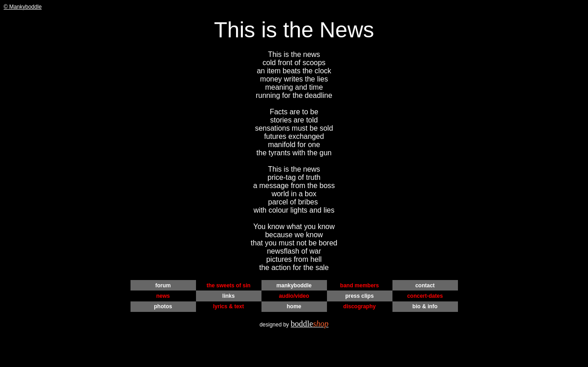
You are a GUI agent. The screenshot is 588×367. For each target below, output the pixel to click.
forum (163, 285)
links (229, 296)
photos (163, 306)
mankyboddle (294, 285)
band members (359, 285)
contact (425, 285)
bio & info (425, 306)
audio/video (294, 296)
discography (359, 306)
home (294, 306)
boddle (309, 324)
